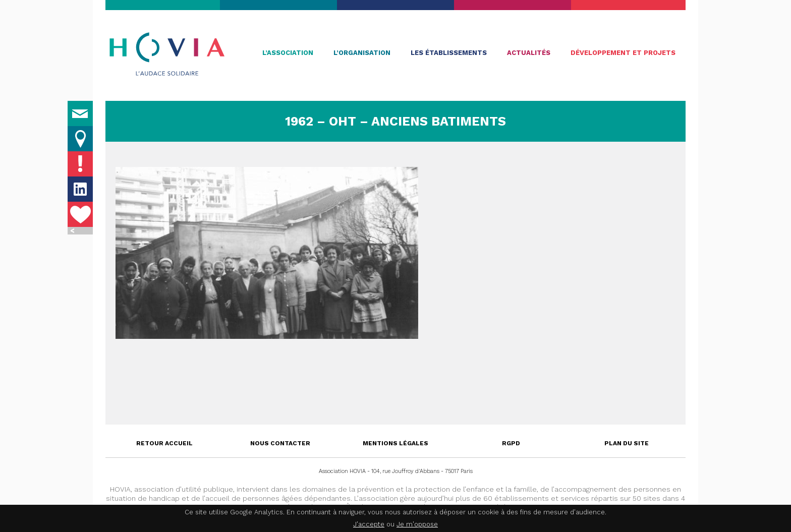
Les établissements (449, 53)
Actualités (529, 53)
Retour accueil (164, 443)
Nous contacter (280, 443)
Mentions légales (395, 443)
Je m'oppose (417, 524)
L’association (288, 53)
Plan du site (627, 443)
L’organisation (362, 53)
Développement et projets (623, 53)
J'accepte (369, 524)
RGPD (511, 443)
